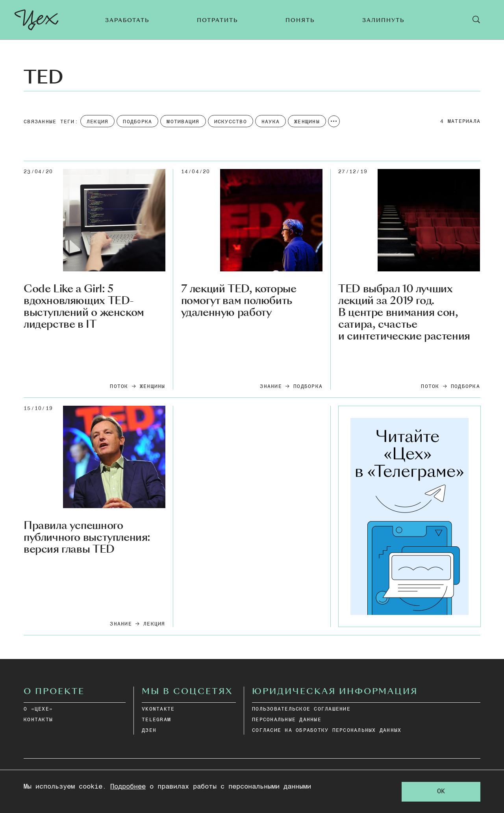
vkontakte (158, 709)
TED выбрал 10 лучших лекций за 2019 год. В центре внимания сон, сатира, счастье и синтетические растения (404, 313)
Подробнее (128, 787)
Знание (271, 387)
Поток (119, 387)
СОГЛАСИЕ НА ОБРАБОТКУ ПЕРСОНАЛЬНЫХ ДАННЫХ (327, 730)
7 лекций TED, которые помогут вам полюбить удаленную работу (239, 301)
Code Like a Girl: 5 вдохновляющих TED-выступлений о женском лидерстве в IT (84, 307)
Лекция (154, 624)
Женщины (153, 387)
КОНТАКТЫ (38, 720)
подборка (308, 387)
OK (441, 792)
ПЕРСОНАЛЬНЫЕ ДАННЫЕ (287, 720)
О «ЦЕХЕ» (38, 709)
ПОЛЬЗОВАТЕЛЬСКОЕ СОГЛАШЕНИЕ (301, 709)
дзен (149, 730)
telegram (156, 720)
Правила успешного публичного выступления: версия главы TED (87, 538)
